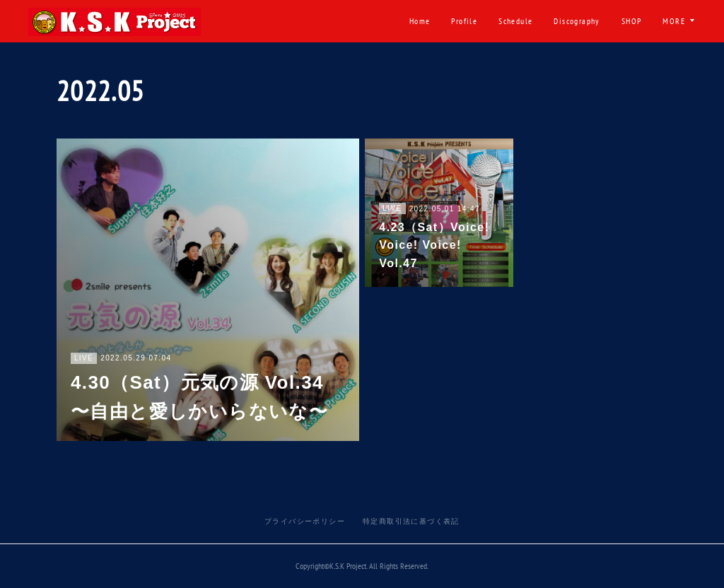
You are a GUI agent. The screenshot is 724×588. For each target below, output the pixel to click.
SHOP (459, 21)
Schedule (343, 21)
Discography (404, 21)
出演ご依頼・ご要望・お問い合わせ (566, 21)
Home (247, 21)
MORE (674, 21)
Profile (292, 21)
